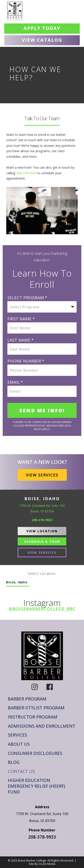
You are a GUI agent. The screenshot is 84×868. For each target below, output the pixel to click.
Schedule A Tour (42, 542)
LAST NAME (20, 340)
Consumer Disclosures (35, 753)
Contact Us (21, 772)
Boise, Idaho (17, 582)
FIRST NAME (21, 319)
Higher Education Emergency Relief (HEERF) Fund (37, 786)
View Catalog (42, 40)
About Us (19, 744)
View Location (42, 531)
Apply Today (42, 28)
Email (15, 382)
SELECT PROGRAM (27, 297)
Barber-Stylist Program (36, 708)
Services (17, 735)
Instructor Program (33, 717)
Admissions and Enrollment (42, 726)
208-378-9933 (26, 173)
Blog (14, 762)
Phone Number (26, 361)
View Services (42, 475)
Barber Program (27, 699)
